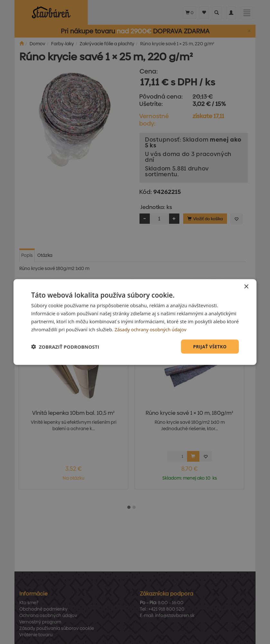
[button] (65, 347)
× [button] (246, 287)
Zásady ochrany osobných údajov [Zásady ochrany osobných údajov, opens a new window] (152, 329)
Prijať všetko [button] (209, 346)
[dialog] (135, 322)
